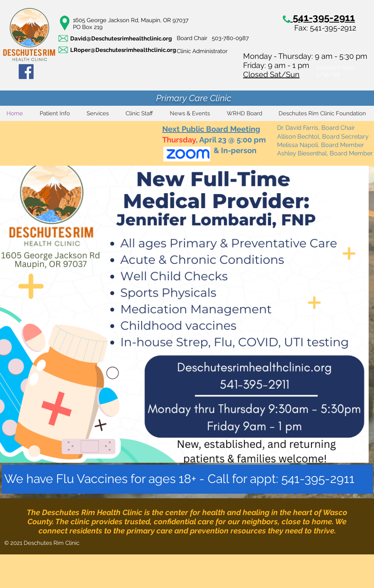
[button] (55, 113)
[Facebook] (26, 72)
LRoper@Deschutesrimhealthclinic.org (123, 50)
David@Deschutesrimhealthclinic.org (121, 39)
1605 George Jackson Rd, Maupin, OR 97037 (131, 20)
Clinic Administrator (202, 51)
